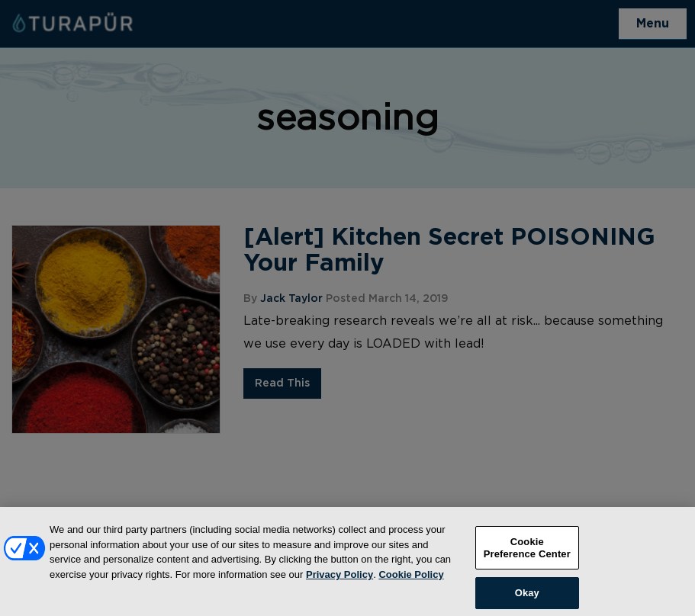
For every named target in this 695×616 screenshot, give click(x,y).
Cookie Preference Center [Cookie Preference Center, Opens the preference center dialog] (527, 555)
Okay (527, 600)
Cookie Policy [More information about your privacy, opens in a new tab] (411, 581)
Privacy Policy (339, 581)
